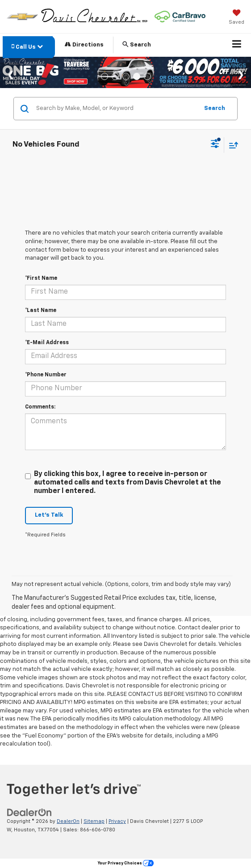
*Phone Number (46, 375)
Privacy (117, 821)
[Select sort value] (231, 145)
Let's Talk (49, 515)
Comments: (40, 407)
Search (215, 108)
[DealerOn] (29, 813)
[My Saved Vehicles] (236, 18)
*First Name (41, 278)
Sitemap (94, 821)
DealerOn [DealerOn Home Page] (68, 821)
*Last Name (41, 311)
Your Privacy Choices (126, 863)
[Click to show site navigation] (237, 45)
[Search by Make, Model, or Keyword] (116, 109)
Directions (84, 44)
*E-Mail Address (47, 343)
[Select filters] (215, 145)
